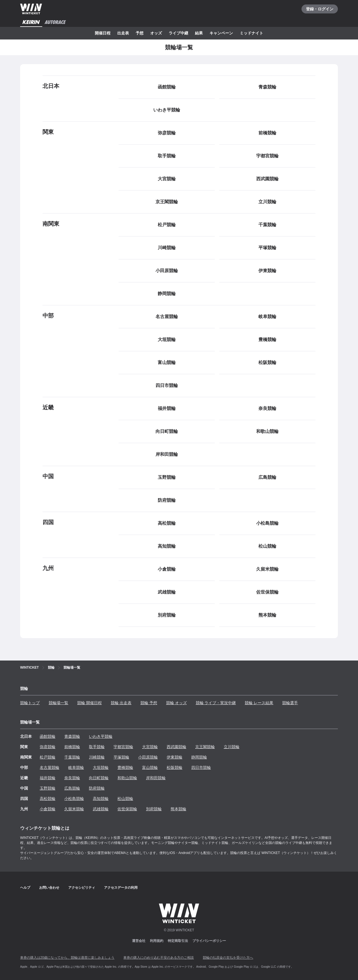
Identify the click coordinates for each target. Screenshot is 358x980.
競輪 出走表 (121, 703)
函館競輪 (48, 736)
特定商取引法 (178, 941)
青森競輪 (72, 736)
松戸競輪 (48, 757)
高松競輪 (48, 799)
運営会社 (139, 941)
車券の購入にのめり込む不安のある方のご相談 (159, 958)
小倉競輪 (48, 809)
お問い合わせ (49, 888)
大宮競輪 (150, 747)
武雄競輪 (101, 809)
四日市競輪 (201, 767)
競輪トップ (30, 703)
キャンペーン (221, 33)
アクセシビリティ (82, 888)
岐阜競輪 (76, 767)
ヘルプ (25, 888)
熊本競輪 (178, 809)
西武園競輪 (176, 747)
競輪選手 (290, 703)
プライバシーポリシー (209, 941)
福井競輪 (48, 778)
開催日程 (103, 33)
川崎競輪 (97, 757)
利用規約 (157, 941)
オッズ (156, 33)
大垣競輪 (101, 767)
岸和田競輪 (156, 778)
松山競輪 (125, 799)
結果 (199, 33)
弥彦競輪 (48, 747)
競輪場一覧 (58, 703)
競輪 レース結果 (259, 703)
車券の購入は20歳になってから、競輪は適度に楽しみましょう (67, 958)
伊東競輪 (175, 757)
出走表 (123, 33)
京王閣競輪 (205, 747)
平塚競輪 (121, 757)
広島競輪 (72, 788)
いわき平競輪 (101, 736)
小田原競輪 (148, 757)
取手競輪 (97, 747)
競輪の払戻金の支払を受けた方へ (228, 958)
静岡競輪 (199, 757)
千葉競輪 (72, 757)
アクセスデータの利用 (121, 888)
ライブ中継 (178, 33)
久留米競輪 (74, 809)
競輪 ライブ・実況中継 (216, 703)
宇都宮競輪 (123, 747)
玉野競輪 (48, 788)
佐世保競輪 (127, 809)
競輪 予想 (149, 703)
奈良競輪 (72, 778)
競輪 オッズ (176, 703)
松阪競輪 (175, 767)
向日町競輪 (99, 778)
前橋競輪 (72, 747)
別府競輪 (154, 809)
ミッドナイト (251, 33)
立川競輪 (232, 747)
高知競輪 (101, 799)
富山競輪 (150, 767)
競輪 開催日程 (89, 703)
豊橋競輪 (125, 767)
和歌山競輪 (127, 778)
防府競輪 (97, 788)
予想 (140, 33)
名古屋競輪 (50, 767)
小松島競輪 (74, 799)
